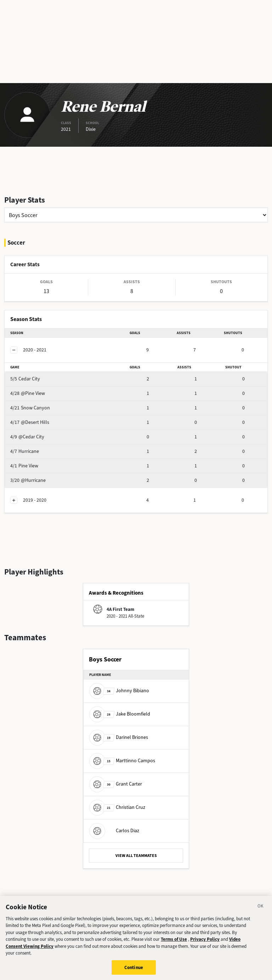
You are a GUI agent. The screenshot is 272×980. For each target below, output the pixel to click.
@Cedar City (27, 437)
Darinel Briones (119, 737)
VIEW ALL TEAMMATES (136, 856)
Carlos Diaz (114, 831)
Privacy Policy (205, 944)
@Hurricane (28, 480)
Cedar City (25, 379)
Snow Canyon (30, 408)
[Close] (261, 912)
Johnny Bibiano (119, 691)
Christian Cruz (117, 807)
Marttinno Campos (122, 761)
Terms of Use (174, 944)
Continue (134, 972)
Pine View (24, 466)
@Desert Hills (30, 422)
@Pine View (28, 393)
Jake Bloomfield (120, 714)
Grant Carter (116, 784)
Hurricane (25, 451)
